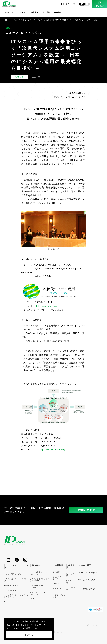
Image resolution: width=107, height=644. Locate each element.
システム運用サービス (13, 574)
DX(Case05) (35, 599)
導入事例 (35, 12)
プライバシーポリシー (95, 625)
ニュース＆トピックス (87, 573)
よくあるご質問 (84, 565)
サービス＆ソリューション (16, 12)
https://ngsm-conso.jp (47, 306)
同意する (29, 635)
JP (82, 4)
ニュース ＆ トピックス (22, 20)
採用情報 (58, 12)
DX (6, 602)
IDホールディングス (69, 4)
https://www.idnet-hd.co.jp (53, 450)
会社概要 (56, 572)
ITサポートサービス (12, 586)
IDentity (56, 584)
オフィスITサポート (12, 590)
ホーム (6, 20)
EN (87, 4)
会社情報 (46, 12)
